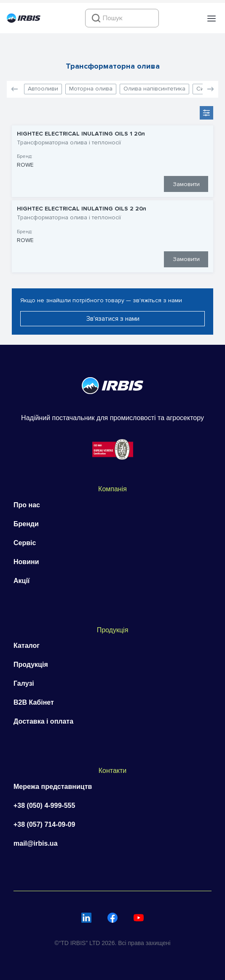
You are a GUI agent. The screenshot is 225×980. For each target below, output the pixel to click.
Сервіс (25, 543)
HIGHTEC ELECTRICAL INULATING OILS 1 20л (81, 134)
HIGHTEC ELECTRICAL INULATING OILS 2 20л (82, 209)
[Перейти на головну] (24, 21)
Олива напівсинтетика (154, 89)
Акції (21, 581)
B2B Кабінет (34, 702)
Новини (26, 562)
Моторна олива (91, 89)
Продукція (31, 664)
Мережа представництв (53, 787)
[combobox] (122, 18)
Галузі (24, 683)
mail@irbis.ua (36, 843)
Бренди (26, 524)
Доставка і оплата (43, 721)
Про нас (27, 505)
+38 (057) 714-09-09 (44, 824)
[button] (212, 19)
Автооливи (43, 89)
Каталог (27, 646)
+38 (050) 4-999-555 (44, 806)
